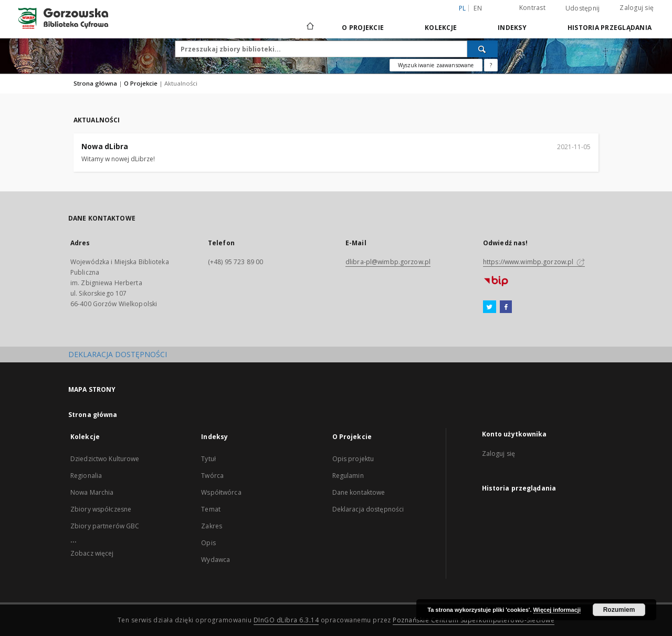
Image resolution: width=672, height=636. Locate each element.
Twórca (212, 476)
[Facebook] (506, 307)
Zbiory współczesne (101, 509)
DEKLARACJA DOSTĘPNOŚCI (118, 354)
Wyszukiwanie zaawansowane (436, 65)
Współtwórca (221, 492)
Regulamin (348, 476)
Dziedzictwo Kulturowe (105, 459)
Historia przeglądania (610, 28)
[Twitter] (490, 307)
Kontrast (532, 8)
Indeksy (512, 28)
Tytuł (208, 459)
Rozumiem (619, 610)
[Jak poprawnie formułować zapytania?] (491, 65)
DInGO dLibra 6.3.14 (286, 620)
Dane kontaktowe (359, 492)
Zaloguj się (637, 8)
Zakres (212, 526)
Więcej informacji (557, 610)
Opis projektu (353, 459)
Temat (211, 509)
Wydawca (216, 560)
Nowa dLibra (105, 147)
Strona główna (95, 83)
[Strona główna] (309, 27)
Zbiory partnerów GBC (105, 526)
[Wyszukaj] (482, 49)
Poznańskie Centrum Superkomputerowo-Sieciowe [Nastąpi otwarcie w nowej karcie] (474, 620)
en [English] (478, 8)
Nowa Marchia (92, 492)
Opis (208, 543)
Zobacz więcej (92, 553)
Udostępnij (583, 8)
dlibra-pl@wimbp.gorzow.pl (388, 262)
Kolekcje (441, 28)
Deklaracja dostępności (368, 509)
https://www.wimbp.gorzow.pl (534, 262)
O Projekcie (363, 28)
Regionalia (86, 476)
